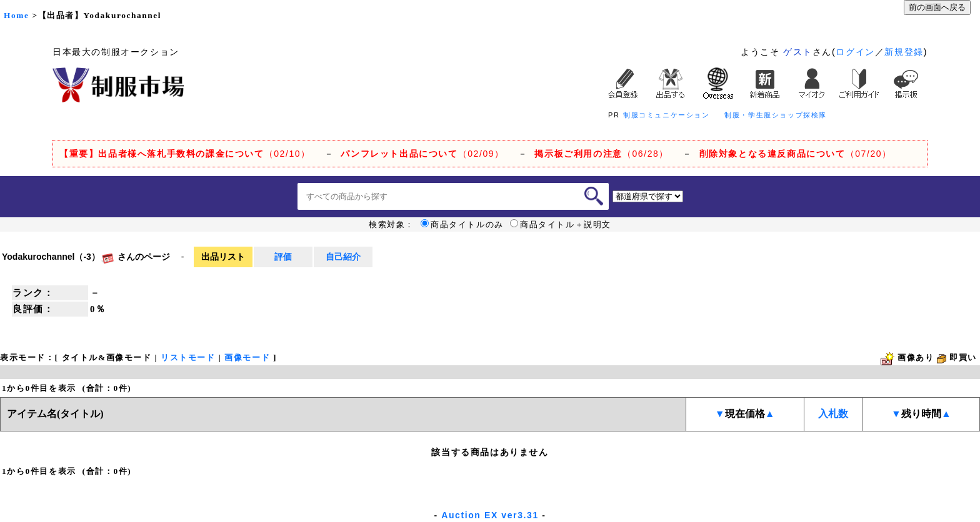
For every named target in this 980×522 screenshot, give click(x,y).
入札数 (833, 414)
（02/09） (422, 154)
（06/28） (602, 154)
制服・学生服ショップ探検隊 (776, 115)
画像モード (247, 357)
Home (16, 15)
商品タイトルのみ (462, 225)
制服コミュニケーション (667, 115)
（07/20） (796, 154)
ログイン (855, 52)
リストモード (188, 357)
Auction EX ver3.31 (490, 515)
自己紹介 (343, 257)
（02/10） (185, 154)
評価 (283, 257)
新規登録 (904, 52)
